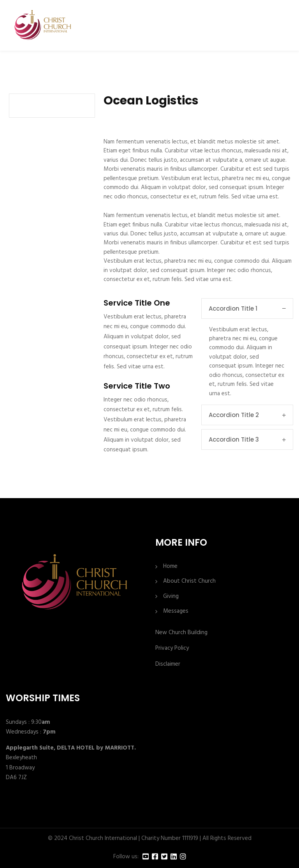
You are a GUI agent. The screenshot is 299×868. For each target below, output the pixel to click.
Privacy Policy (172, 648)
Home (170, 567)
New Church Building (181, 633)
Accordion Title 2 (247, 415)
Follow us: (126, 857)
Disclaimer (168, 664)
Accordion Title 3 (247, 439)
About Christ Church (189, 581)
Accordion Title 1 (247, 308)
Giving (171, 597)
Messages (176, 611)
